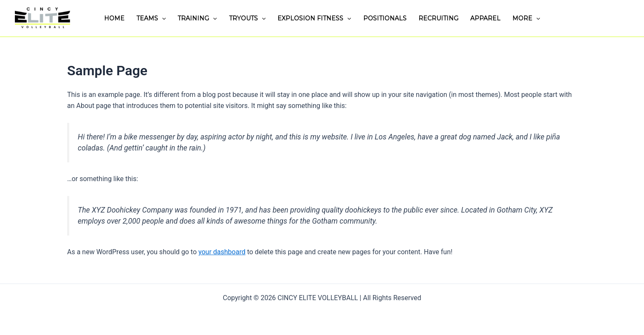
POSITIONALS (385, 18)
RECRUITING (438, 18)
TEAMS (151, 18)
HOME (114, 18)
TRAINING (197, 18)
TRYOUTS (247, 18)
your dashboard (222, 252)
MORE (526, 18)
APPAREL (485, 18)
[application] (162, 18)
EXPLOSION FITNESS (314, 18)
